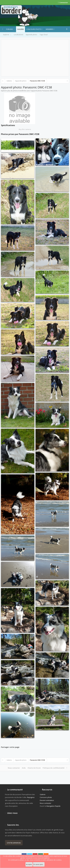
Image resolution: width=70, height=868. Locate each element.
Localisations (19, 35)
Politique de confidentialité (54, 768)
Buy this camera (25, 129)
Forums (10, 29)
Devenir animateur (47, 800)
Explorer (7, 35)
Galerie (21, 29)
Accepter (29, 864)
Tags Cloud (44, 35)
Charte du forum (34, 768)
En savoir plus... (39, 864)
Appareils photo (31, 35)
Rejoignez (31, 797)
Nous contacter (14, 768)
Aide (24, 768)
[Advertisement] (35, 58)
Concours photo (34, 29)
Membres (50, 29)
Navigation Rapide (54, 806)
